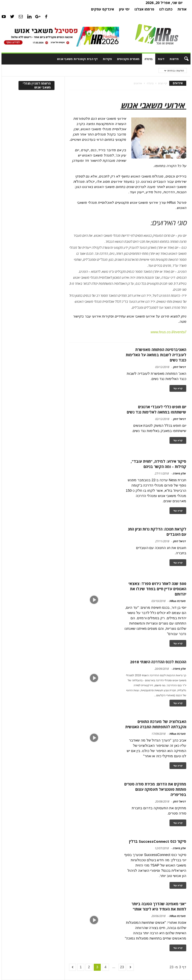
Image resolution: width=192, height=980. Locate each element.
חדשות (174, 59)
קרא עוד (178, 388)
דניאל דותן (179, 367)
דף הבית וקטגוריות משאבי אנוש (77, 59)
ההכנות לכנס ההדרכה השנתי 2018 (158, 662)
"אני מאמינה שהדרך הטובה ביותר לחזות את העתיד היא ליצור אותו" (159, 906)
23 (122, 967)
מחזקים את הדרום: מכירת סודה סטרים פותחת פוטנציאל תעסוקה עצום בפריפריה (155, 789)
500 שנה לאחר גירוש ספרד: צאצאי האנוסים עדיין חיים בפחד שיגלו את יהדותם (157, 589)
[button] (183, 59)
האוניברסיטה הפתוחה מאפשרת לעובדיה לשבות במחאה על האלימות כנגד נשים (156, 355)
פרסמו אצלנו (144, 9)
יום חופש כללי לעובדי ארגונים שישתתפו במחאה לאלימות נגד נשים (156, 409)
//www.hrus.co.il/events (168, 332)
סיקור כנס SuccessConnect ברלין (158, 841)
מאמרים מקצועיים (128, 59)
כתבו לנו (166, 9)
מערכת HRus (177, 601)
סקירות (107, 59)
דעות (161, 59)
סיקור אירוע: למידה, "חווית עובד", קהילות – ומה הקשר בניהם (158, 464)
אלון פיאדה (179, 473)
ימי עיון (124, 9)
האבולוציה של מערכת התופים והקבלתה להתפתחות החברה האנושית (156, 724)
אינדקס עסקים (102, 9)
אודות (182, 9)
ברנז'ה (149, 59)
